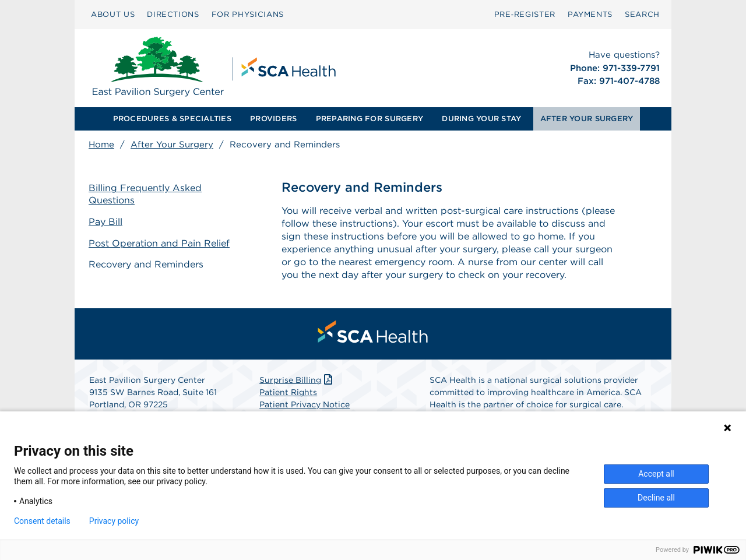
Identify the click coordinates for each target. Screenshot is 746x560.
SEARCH (642, 14)
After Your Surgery (172, 145)
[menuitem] (113, 15)
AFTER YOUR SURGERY (587, 119)
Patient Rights (288, 392)
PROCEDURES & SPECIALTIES (172, 119)
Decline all (656, 498)
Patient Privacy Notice (305, 404)
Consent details (42, 521)
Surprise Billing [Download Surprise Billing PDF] (297, 380)
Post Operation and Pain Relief (159, 243)
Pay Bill (105, 222)
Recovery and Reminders (146, 264)
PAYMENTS (590, 14)
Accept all (656, 474)
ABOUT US (113, 14)
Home (101, 145)
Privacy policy (114, 521)
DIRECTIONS (173, 14)
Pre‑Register (525, 14)
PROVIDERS (273, 119)
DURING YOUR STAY (481, 119)
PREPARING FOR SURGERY (370, 119)
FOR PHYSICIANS (248, 14)
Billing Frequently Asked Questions (145, 194)
